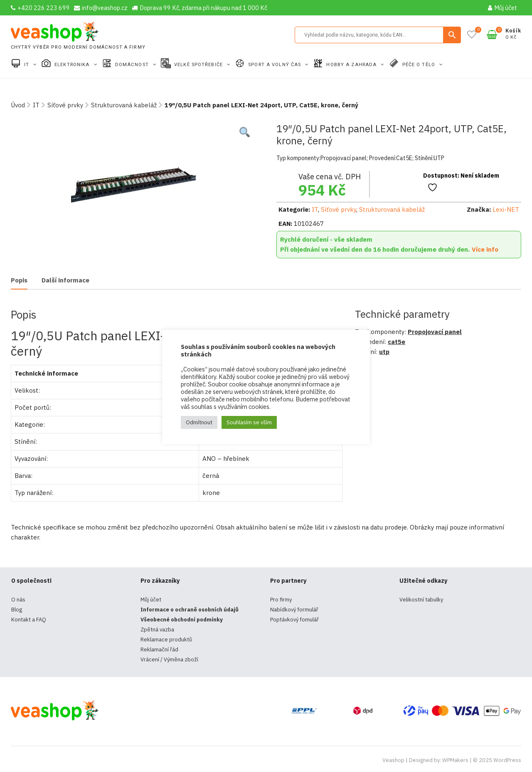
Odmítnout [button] (199, 422)
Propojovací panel (435, 332)
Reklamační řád (159, 650)
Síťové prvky (65, 105)
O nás (18, 600)
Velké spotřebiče (199, 65)
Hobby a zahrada (352, 65)
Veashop (393, 760)
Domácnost (133, 65)
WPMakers (455, 760)
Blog (17, 610)
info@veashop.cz (101, 8)
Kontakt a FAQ (29, 620)
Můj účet (502, 8)
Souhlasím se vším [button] (249, 422)
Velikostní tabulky (421, 600)
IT (27, 65)
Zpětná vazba (157, 630)
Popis (19, 280)
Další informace (65, 280)
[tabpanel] (133, 185)
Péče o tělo (420, 65)
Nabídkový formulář (294, 610)
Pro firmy (281, 600)
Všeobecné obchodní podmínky (182, 620)
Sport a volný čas (275, 65)
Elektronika (73, 65)
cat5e (397, 342)
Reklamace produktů (166, 640)
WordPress (507, 760)
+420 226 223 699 (40, 8)
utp (384, 352)
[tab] (19, 281)
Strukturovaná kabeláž (124, 105)
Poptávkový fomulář (294, 620)
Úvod (18, 105)
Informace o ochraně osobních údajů (190, 610)
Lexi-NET (506, 209)
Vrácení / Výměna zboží (169, 659)
